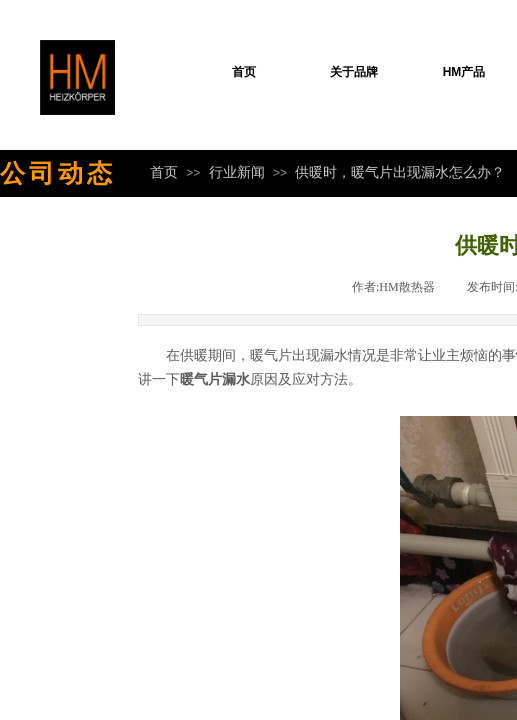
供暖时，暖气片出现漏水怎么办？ (400, 172)
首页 (244, 72)
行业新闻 (237, 172)
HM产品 (464, 72)
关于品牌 (354, 72)
